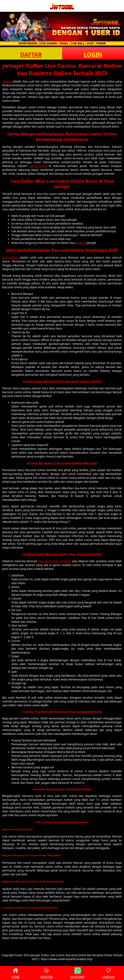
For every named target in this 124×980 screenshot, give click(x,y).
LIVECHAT (109, 973)
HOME (15, 973)
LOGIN (93, 54)
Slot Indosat (10, 258)
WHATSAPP (77, 973)
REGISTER (46, 973)
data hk (81, 243)
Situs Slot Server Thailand (55, 561)
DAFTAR (31, 54)
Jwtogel (7, 81)
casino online (38, 166)
